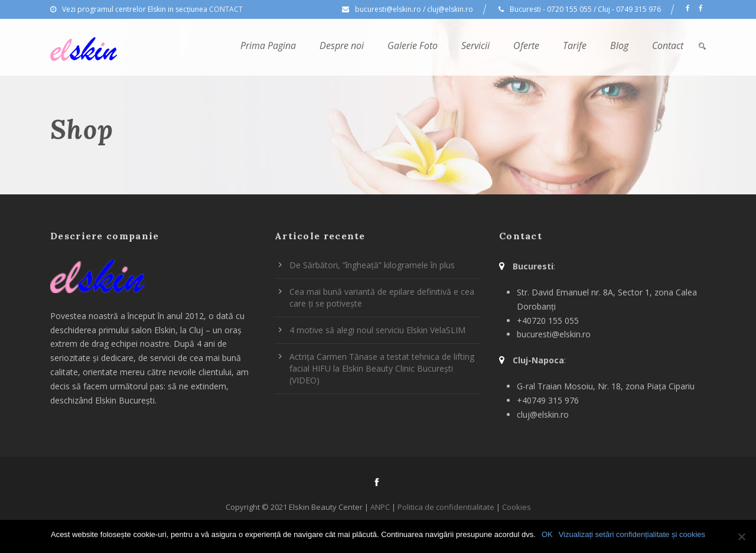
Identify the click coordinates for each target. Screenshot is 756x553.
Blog (619, 45)
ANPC (380, 507)
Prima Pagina (268, 45)
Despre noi (342, 45)
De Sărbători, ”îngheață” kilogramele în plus (372, 265)
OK (547, 534)
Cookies (517, 507)
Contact (668, 45)
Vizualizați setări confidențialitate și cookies (632, 534)
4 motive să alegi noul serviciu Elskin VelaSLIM (377, 330)
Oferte (526, 45)
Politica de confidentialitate (446, 507)
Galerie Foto (413, 45)
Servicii (475, 45)
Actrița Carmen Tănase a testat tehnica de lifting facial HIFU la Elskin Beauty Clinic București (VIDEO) (382, 368)
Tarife (575, 45)
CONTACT (226, 9)
